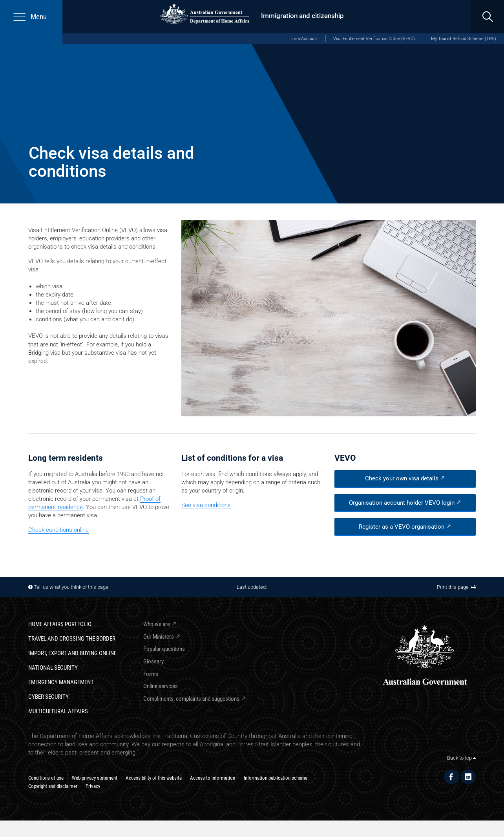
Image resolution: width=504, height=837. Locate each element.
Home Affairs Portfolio (60, 624)
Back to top (461, 758)
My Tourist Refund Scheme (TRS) (464, 39)
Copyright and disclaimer (53, 786)
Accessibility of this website (154, 778)
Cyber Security (48, 697)
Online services (161, 686)
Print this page (456, 587)
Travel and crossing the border (72, 639)
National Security (53, 668)
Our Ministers (159, 637)
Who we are (157, 624)
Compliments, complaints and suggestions (191, 699)
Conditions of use (46, 778)
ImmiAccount (304, 39)
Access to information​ (213, 778)
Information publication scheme (276, 778)
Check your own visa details (402, 478)
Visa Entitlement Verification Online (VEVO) (374, 39)
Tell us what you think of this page (71, 587)
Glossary (153, 661)
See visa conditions (206, 505)
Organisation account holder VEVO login (402, 503)
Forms (151, 674)
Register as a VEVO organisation (402, 527)
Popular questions (164, 649)
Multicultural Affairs (58, 711)
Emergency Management (61, 682)
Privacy (93, 786)
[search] (487, 17)
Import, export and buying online (72, 653)
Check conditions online (58, 530)
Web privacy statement (95, 778)
